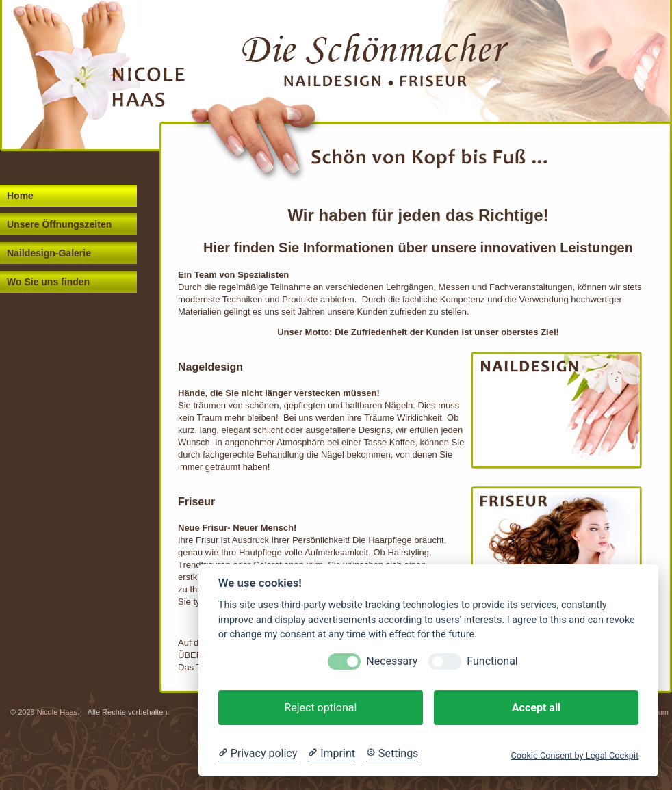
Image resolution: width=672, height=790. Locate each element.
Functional (492, 661)
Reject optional (320, 708)
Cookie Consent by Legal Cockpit (574, 755)
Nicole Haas (57, 712)
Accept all (536, 708)
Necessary (392, 661)
